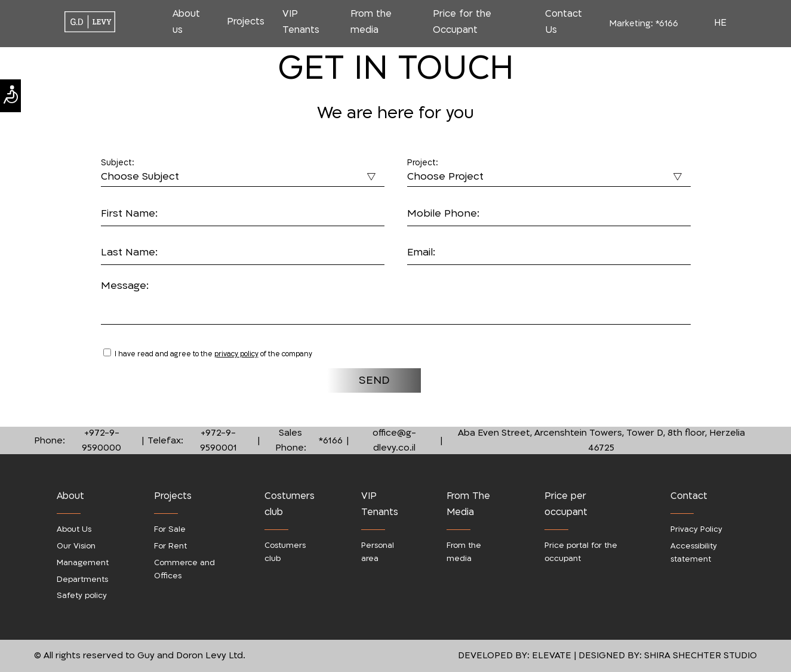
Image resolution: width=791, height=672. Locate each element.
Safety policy (82, 596)
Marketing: (644, 24)
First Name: (129, 213)
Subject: (118, 163)
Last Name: (129, 252)
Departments (82, 579)
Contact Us (564, 22)
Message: (125, 286)
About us (186, 22)
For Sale (170, 529)
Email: (421, 252)
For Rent (170, 546)
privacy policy (236, 354)
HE (720, 23)
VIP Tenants (301, 22)
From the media (371, 22)
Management (83, 563)
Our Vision (76, 546)
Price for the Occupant (462, 22)
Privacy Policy (696, 529)
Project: (423, 163)
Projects (246, 21)
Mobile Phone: (443, 213)
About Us (74, 529)
